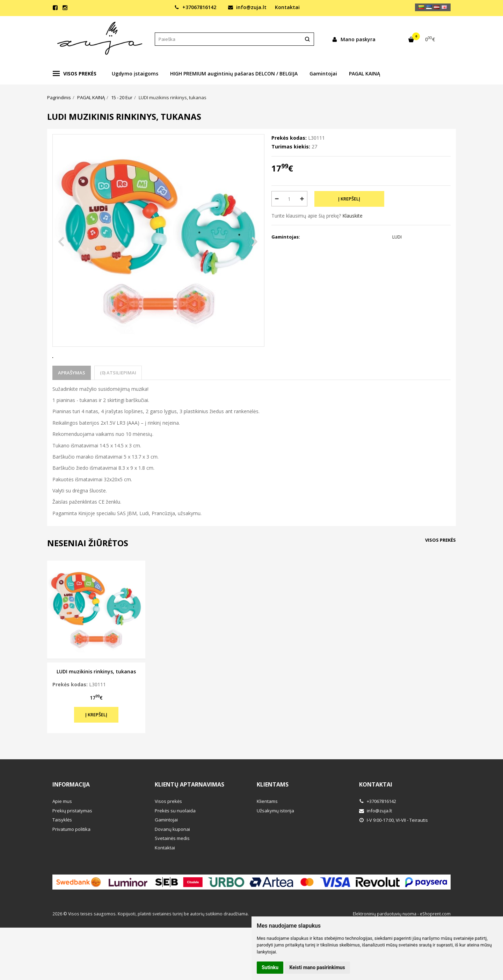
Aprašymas (72, 398)
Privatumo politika (71, 855)
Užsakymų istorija (275, 836)
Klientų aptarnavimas (189, 810)
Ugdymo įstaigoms (135, 74)
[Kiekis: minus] (276, 199)
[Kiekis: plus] (302, 199)
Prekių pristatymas (72, 836)
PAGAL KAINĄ (365, 74)
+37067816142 (195, 7)
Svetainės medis (172, 864)
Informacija (71, 810)
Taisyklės (62, 846)
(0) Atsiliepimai (118, 398)
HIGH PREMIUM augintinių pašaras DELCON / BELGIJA (234, 74)
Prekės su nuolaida (175, 836)
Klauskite (352, 216)
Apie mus (62, 827)
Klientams (273, 810)
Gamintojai (323, 74)
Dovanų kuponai (172, 855)
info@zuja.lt (247, 7)
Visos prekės (75, 74)
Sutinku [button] (270, 967)
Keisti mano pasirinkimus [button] (317, 967)
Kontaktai (287, 7)
